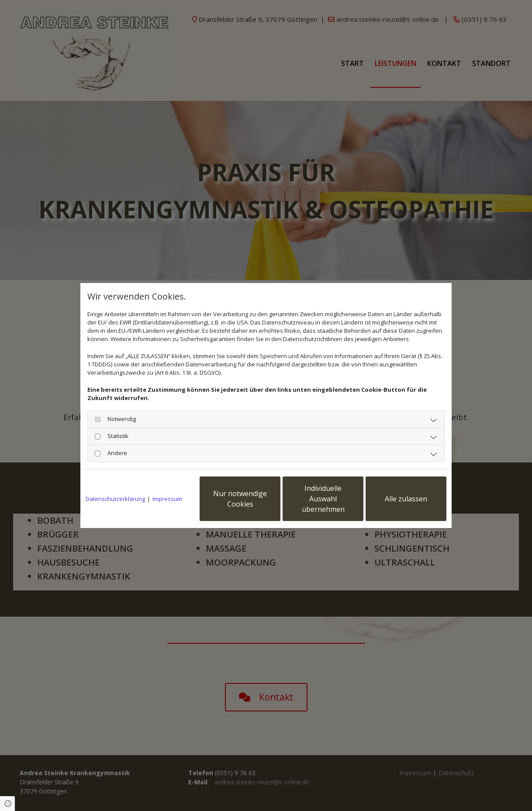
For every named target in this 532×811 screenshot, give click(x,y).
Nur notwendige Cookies (240, 499)
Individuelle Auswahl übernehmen (323, 499)
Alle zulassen (406, 499)
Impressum (167, 499)
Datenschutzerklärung (115, 499)
